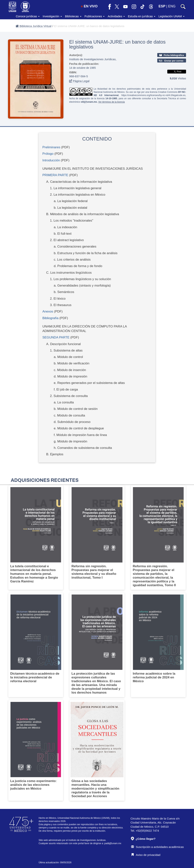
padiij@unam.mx (113, 843)
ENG (172, 6)
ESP (162, 6)
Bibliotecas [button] (73, 16)
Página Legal (79, 81)
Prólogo (48, 154)
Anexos (48, 311)
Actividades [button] (116, 16)
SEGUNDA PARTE (56, 337)
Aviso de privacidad (146, 855)
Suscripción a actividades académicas (157, 847)
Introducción (51, 160)
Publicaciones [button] (95, 16)
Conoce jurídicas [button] (28, 16)
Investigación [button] (52, 16)
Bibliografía (50, 318)
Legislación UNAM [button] (171, 16)
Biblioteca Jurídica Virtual (33, 26)
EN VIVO (89, 6)
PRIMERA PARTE (55, 175)
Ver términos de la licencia (111, 102)
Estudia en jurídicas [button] (142, 16)
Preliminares (51, 147)
